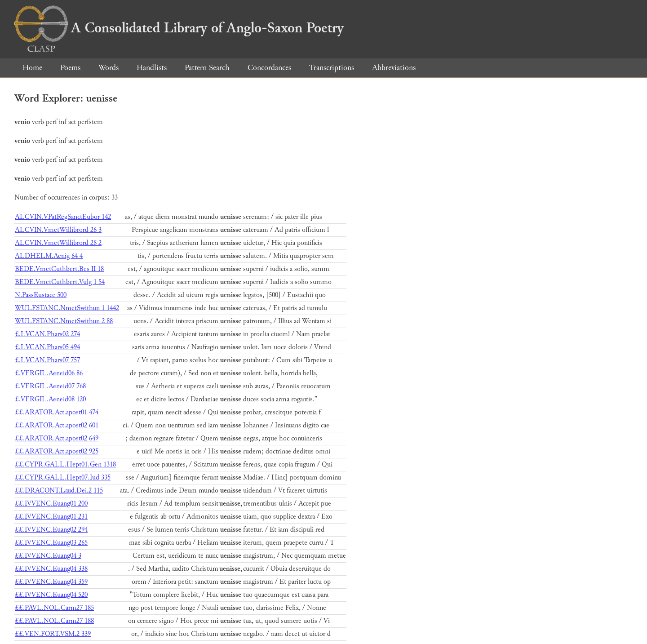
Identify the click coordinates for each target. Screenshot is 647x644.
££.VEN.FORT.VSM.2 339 (53, 634)
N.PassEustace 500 (41, 295)
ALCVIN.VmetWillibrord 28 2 (58, 243)
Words (109, 68)
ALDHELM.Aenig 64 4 (49, 256)
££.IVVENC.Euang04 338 (51, 569)
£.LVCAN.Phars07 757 (47, 360)
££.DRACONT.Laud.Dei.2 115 (59, 491)
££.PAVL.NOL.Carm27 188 (54, 621)
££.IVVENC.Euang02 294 (51, 530)
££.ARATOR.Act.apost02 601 (57, 425)
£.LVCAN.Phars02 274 (47, 334)
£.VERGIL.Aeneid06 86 (49, 373)
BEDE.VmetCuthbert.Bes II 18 (59, 269)
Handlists (152, 68)
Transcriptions (332, 68)
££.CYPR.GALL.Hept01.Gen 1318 (65, 464)
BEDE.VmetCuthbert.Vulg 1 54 (60, 282)
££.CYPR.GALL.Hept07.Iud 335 (63, 477)
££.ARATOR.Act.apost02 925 (57, 451)
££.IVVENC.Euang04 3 (48, 556)
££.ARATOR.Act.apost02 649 (57, 438)
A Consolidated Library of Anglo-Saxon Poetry (179, 28)
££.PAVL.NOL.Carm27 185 (54, 608)
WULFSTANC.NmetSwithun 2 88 (64, 321)
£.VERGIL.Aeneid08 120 (50, 399)
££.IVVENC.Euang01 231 (51, 517)
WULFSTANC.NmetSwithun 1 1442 (67, 308)
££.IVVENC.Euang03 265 (51, 543)
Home (32, 68)
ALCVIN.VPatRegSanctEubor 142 (63, 217)
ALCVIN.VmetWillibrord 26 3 (58, 230)
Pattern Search (207, 68)
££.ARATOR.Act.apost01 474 (57, 412)
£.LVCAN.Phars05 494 (47, 347)
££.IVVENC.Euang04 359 (51, 582)
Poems (70, 68)
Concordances (269, 68)
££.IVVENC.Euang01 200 (51, 504)
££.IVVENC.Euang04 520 (51, 595)
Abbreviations (394, 68)
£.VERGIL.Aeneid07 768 (50, 386)
